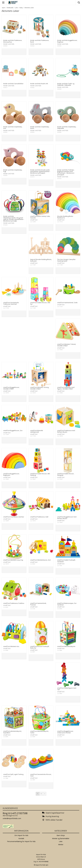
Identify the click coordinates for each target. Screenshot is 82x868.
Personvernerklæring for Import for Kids (21, 841)
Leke (61, 841)
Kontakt (21, 838)
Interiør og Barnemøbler (61, 838)
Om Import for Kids (21, 835)
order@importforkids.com (12, 818)
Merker (61, 844)
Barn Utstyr (61, 835)
